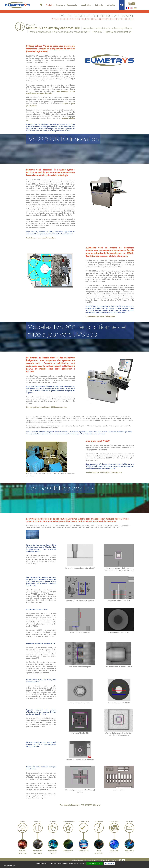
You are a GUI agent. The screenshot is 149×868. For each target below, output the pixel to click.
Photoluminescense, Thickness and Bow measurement (59, 32)
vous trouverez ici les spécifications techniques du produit (50, 92)
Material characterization (118, 32)
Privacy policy (9, 866)
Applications (86, 5)
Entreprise (99, 5)
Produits (49, 5)
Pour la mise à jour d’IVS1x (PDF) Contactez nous (104, 472)
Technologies (72, 5)
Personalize (109, 863)
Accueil (41, 4)
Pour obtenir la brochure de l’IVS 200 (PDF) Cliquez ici (80, 805)
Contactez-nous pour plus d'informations (41, 238)
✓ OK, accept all (95, 863)
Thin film (97, 32)
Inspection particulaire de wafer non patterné (107, 28)
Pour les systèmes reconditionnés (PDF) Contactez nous (46, 407)
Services (60, 5)
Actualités (111, 5)
